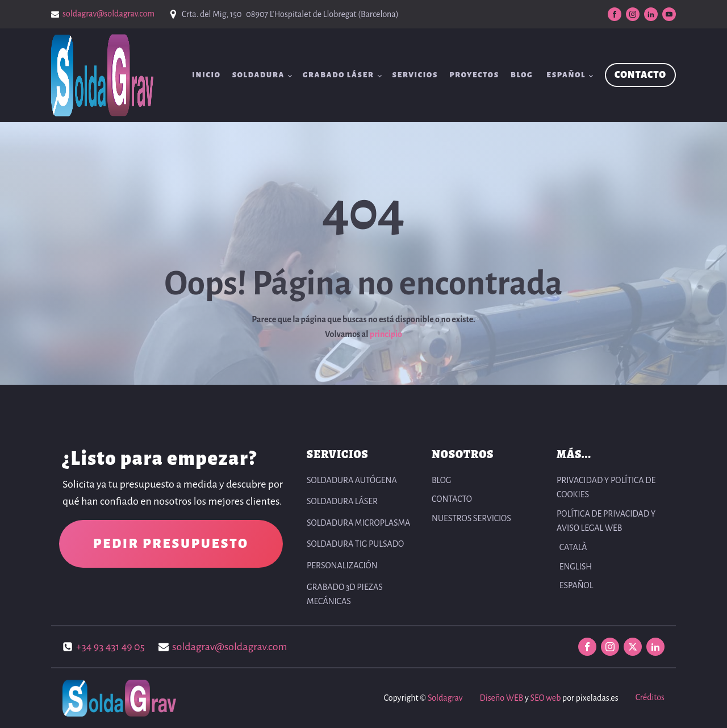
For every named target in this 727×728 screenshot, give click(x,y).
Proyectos (474, 75)
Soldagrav (445, 698)
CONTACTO (640, 75)
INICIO (206, 75)
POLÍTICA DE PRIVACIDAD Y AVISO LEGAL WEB (606, 521)
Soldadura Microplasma (358, 523)
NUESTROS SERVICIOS (471, 518)
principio (386, 334)
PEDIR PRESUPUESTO (171, 544)
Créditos (650, 697)
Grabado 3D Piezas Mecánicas (345, 594)
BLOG (522, 75)
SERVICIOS (415, 75)
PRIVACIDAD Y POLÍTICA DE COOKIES (606, 488)
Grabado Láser (339, 75)
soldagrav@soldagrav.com (108, 14)
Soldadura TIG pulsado (355, 544)
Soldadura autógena (352, 480)
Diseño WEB (501, 698)
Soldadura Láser (342, 501)
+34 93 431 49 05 (110, 647)
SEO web (545, 698)
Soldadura (258, 75)
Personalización (342, 565)
